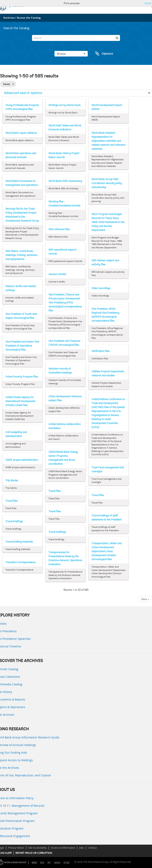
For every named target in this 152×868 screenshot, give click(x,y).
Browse (71, 54)
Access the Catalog (29, 18)
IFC (49, 863)
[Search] (76, 38)
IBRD (34, 863)
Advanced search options (23, 93)
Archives (9, 18)
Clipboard (102, 54)
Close (148, 3)
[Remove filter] (13, 84)
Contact (92, 848)
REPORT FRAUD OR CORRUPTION (34, 853)
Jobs (82, 848)
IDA (42, 863)
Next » (145, 599)
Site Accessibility (37, 848)
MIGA (57, 863)
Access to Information (63, 848)
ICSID (66, 863)
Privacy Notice (16, 848)
